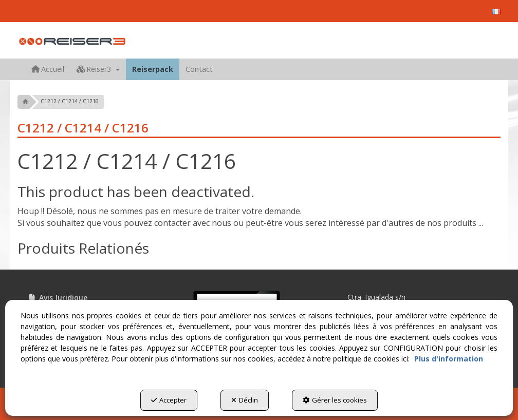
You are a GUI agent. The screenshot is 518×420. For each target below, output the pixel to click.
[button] (496, 12)
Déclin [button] (245, 400)
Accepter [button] (169, 400)
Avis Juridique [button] (58, 298)
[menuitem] (496, 12)
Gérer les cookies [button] (335, 400)
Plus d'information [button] (449, 359)
